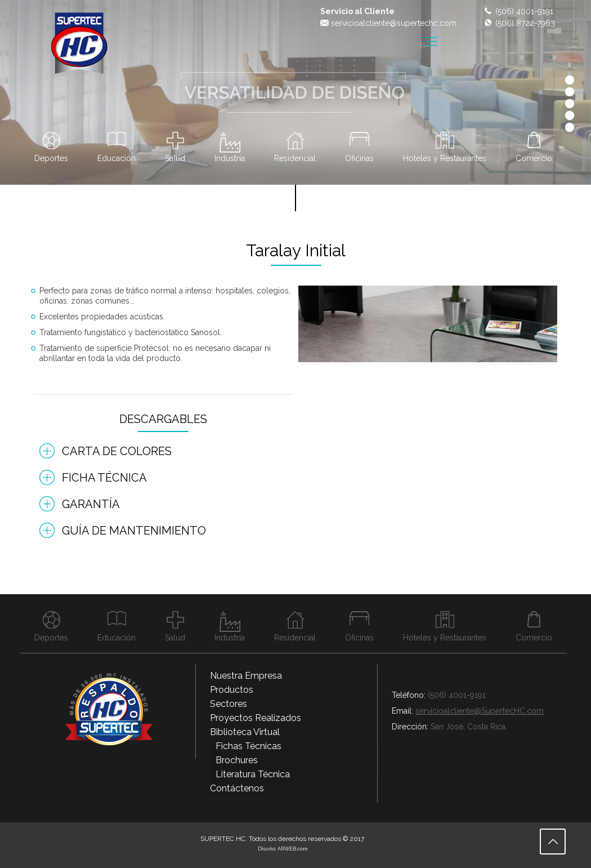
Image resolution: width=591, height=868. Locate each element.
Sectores (229, 704)
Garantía (91, 504)
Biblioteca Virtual (245, 732)
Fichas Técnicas (249, 746)
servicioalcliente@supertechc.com (394, 23)
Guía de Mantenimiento (134, 531)
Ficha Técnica (104, 478)
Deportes (51, 158)
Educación (117, 158)
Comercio (534, 158)
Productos (232, 690)
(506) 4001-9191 (524, 11)
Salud (175, 158)
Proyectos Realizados (256, 718)
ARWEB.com (292, 849)
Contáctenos (237, 788)
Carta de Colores (117, 451)
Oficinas (359, 158)
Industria (230, 158)
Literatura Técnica (253, 774)
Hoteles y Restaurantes (445, 158)
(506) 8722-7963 (525, 23)
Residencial (295, 158)
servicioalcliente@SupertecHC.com (480, 711)
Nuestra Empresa (246, 676)
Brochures (237, 760)
